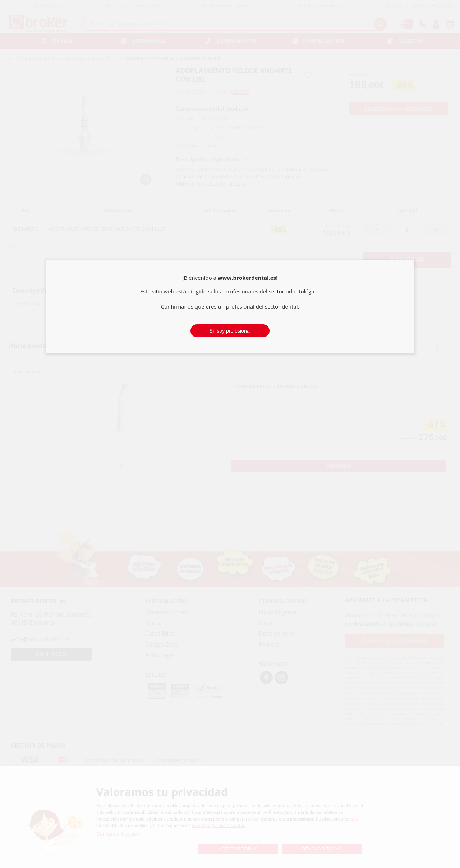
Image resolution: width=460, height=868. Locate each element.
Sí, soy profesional (230, 331)
